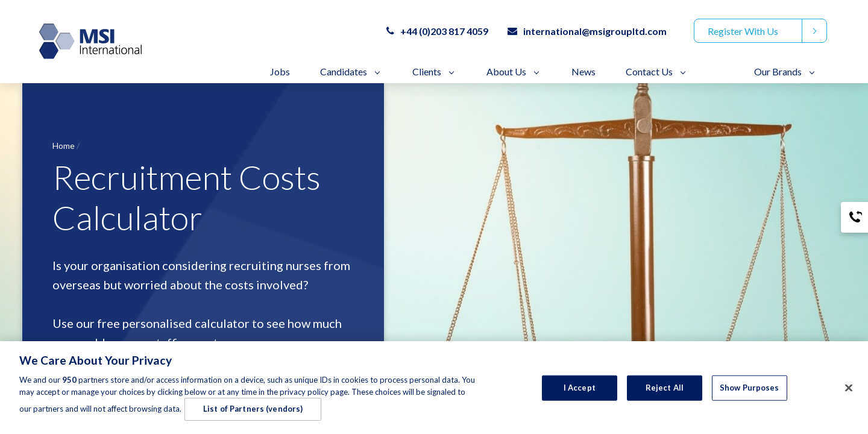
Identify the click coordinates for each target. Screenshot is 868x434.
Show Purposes (750, 391)
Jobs (280, 71)
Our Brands (778, 71)
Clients (427, 71)
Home (64, 146)
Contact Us (649, 71)
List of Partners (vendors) (253, 412)
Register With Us (743, 31)
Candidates (344, 71)
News (583, 71)
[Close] (849, 391)
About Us (506, 71)
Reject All (665, 391)
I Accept (580, 391)
